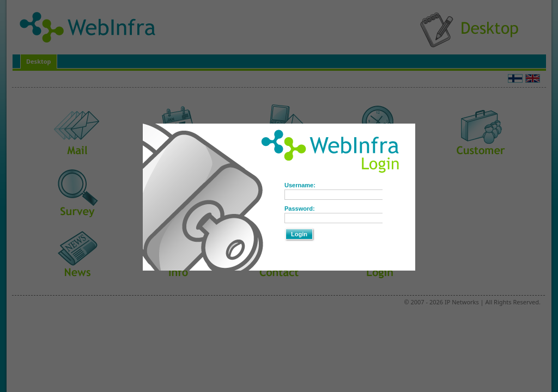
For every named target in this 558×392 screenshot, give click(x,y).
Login (299, 234)
